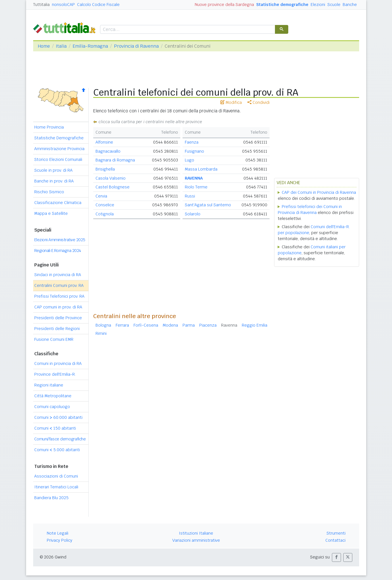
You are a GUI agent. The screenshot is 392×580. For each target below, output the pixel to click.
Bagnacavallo (108, 151)
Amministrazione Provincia (59, 149)
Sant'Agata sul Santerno (208, 205)
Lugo (189, 160)
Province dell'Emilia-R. (55, 374)
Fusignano (194, 151)
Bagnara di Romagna (115, 160)
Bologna (103, 325)
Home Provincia (49, 127)
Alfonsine (104, 142)
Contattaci (335, 540)
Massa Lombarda (201, 169)
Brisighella (105, 169)
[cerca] (187, 30)
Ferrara (122, 325)
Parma (189, 325)
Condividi (258, 102)
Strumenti (336, 533)
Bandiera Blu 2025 (51, 498)
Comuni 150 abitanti (55, 428)
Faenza (192, 142)
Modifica (231, 102)
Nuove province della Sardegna (224, 5)
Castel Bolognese (113, 187)
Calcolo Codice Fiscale (98, 5)
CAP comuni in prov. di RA (58, 307)
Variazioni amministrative (196, 540)
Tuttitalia (41, 5)
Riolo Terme (196, 187)
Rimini (101, 333)
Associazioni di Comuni (56, 476)
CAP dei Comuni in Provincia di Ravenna (319, 192)
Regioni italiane (49, 385)
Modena (170, 325)
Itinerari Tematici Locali (56, 487)
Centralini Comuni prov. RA (59, 285)
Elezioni (318, 5)
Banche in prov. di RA (54, 181)
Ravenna (229, 325)
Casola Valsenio (111, 178)
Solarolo (193, 214)
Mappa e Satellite (51, 213)
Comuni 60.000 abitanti (58, 417)
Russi (190, 196)
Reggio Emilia (255, 325)
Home (44, 46)
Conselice (105, 205)
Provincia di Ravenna (136, 46)
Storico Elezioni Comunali (58, 159)
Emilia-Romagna (90, 46)
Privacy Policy (60, 540)
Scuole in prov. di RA (53, 170)
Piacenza (208, 325)
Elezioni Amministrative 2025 (60, 240)
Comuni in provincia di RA (58, 363)
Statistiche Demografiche (59, 138)
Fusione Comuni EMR (54, 339)
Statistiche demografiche (282, 5)
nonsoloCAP (63, 5)
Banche (350, 5)
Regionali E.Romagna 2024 (58, 251)
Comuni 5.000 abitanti (57, 450)
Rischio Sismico (49, 192)
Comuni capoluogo (52, 407)
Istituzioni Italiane (196, 533)
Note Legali (58, 533)
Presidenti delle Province (58, 318)
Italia (61, 46)
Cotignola (105, 214)
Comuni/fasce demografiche (60, 439)
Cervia (101, 196)
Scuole (334, 5)
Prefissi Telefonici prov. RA (59, 296)
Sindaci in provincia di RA (58, 275)
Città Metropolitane (53, 396)
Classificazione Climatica (58, 203)
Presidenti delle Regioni (57, 329)
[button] (336, 557)
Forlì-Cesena (146, 325)
